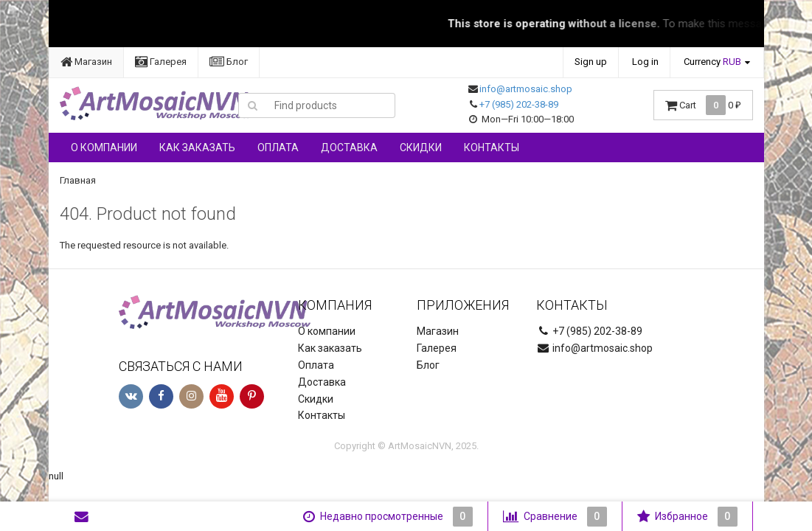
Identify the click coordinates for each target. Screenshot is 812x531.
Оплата (278, 147)
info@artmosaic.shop (526, 89)
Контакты (492, 147)
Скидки (421, 147)
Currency (712, 62)
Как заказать (197, 147)
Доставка (349, 147)
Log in (645, 62)
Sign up (591, 62)
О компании (104, 147)
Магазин (86, 62)
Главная (78, 180)
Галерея (161, 62)
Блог (229, 62)
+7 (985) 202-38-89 (519, 104)
